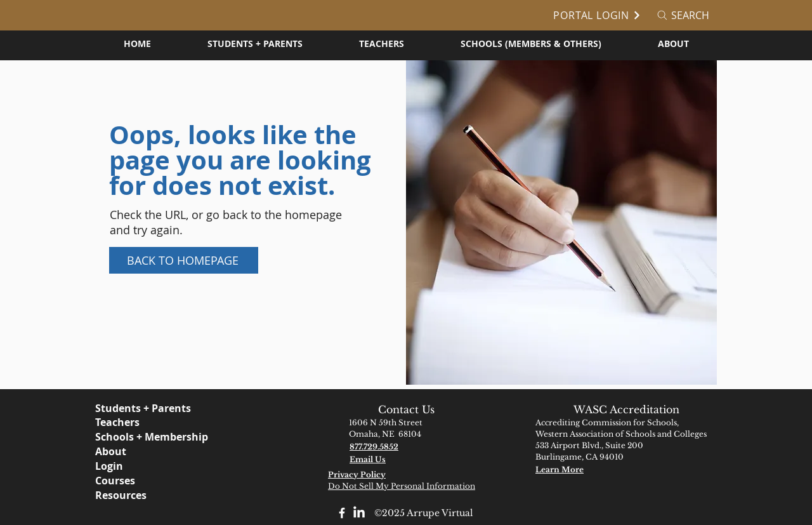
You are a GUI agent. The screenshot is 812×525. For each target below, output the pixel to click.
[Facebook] (342, 513)
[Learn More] (592, 469)
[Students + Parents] (152, 408)
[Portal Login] (593, 15)
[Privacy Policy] (384, 475)
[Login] (164, 466)
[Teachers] (152, 422)
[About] (164, 451)
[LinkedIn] (359, 513)
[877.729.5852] (406, 447)
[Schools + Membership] (164, 437)
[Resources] (164, 495)
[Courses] (164, 481)
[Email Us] (406, 459)
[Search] (682, 15)
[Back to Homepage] (184, 260)
